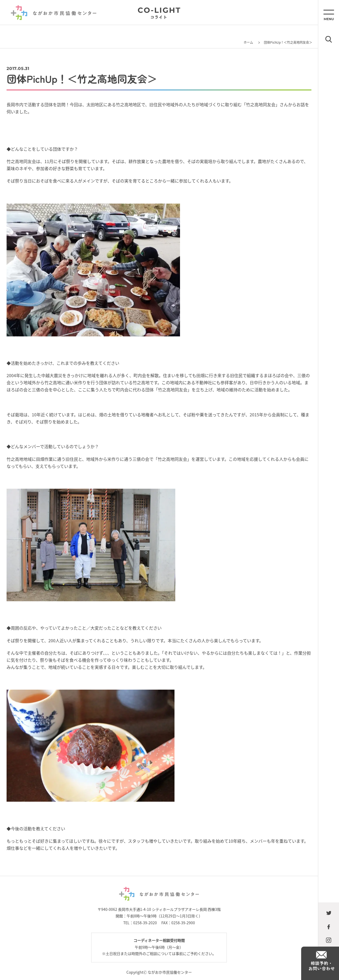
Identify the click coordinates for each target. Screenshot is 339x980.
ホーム (248, 42)
